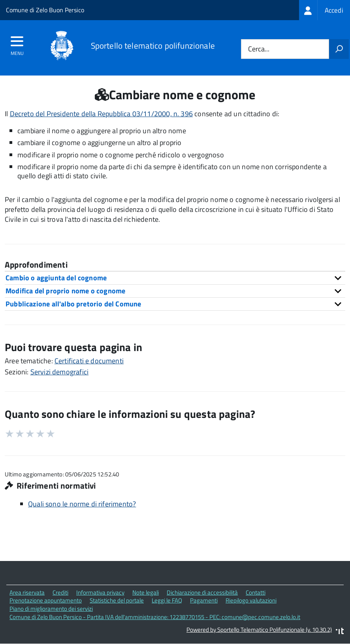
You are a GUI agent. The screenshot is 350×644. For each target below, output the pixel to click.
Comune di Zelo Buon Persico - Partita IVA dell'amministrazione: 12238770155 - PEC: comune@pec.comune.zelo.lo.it (155, 617)
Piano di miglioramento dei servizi (51, 609)
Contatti (256, 592)
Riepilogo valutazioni (251, 600)
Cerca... (259, 49)
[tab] (175, 278)
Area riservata (27, 592)
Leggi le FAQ (167, 600)
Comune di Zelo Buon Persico (45, 10)
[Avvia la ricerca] (339, 49)
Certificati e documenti (89, 361)
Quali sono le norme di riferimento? (82, 504)
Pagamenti (204, 600)
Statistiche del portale (117, 600)
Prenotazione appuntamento (46, 600)
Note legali (146, 592)
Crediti (60, 592)
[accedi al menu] (17, 44)
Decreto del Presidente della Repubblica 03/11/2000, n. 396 (101, 114)
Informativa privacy (100, 592)
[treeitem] (325, 10)
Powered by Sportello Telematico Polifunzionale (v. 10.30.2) (259, 630)
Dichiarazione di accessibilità (202, 592)
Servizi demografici (59, 372)
